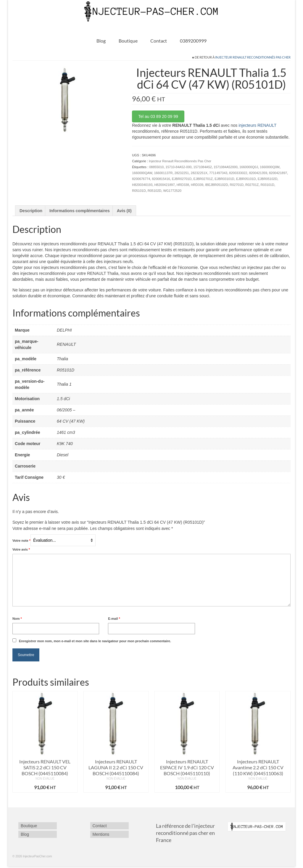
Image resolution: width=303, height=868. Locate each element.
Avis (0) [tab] (124, 211)
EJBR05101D (246, 179)
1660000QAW (142, 173)
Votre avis (21, 549)
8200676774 (141, 179)
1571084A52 (203, 167)
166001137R (163, 173)
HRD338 (183, 185)
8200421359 (258, 173)
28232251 (182, 173)
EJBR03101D (224, 179)
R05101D (139, 191)
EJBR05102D (268, 179)
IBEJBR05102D (216, 185)
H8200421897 (164, 185)
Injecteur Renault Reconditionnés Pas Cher (253, 57)
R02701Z (252, 185)
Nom (17, 619)
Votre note (21, 541)
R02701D (236, 185)
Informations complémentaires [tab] (80, 211)
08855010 (156, 167)
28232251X (199, 173)
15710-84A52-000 (178, 167)
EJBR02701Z (203, 179)
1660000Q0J (249, 167)
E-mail (114, 619)
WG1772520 (172, 191)
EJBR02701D (182, 179)
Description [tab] (31, 211)
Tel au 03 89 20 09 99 (158, 116)
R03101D (267, 185)
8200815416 (161, 179)
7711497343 (218, 173)
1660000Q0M (270, 167)
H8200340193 (142, 185)
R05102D (154, 191)
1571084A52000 (226, 167)
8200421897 (278, 173)
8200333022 (238, 173)
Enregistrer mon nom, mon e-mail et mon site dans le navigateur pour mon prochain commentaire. (95, 641)
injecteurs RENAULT (257, 125)
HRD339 (197, 185)
